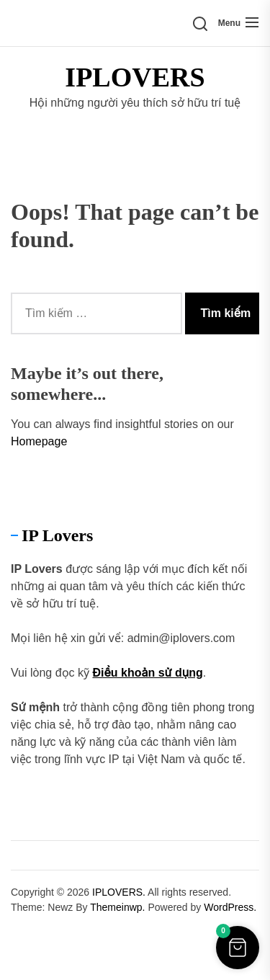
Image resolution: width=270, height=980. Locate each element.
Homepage (39, 441)
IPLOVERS (135, 77)
